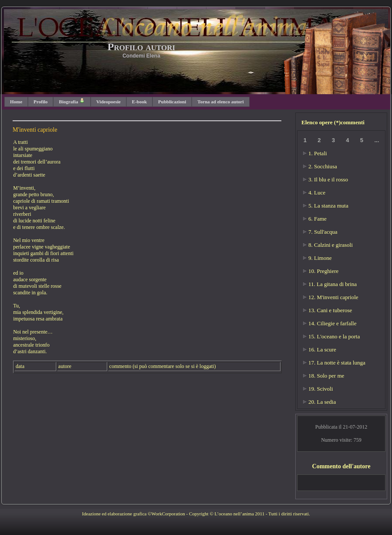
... (377, 140)
